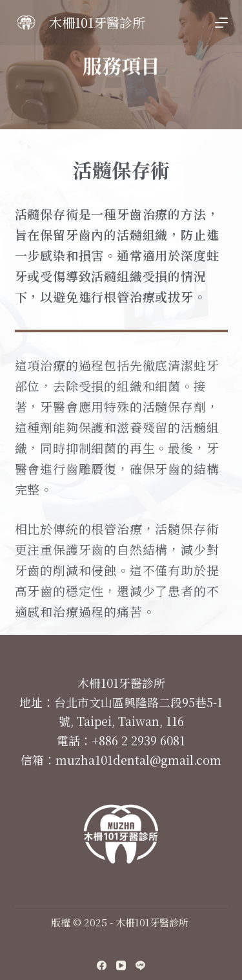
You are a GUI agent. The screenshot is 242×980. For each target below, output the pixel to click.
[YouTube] (121, 965)
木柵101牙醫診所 (97, 22)
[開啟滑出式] (221, 23)
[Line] (140, 965)
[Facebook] (102, 965)
